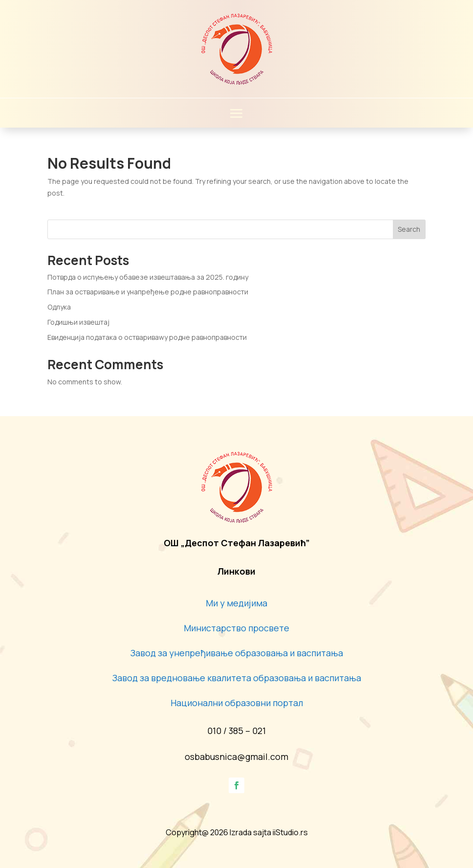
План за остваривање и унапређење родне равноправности (148, 292)
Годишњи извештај (78, 322)
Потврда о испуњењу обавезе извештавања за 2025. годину (148, 277)
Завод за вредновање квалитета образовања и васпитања (237, 678)
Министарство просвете (236, 628)
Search (409, 229)
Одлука (59, 307)
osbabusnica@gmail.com (236, 757)
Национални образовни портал (237, 703)
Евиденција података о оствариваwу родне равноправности (147, 337)
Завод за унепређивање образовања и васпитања (237, 653)
